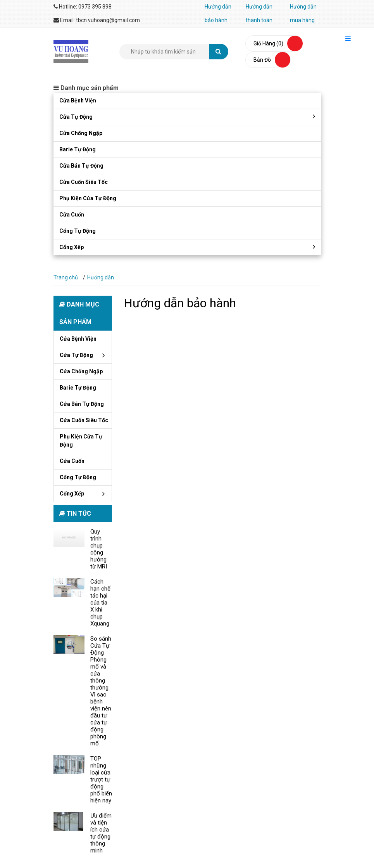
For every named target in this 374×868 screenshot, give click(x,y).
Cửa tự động (76, 117)
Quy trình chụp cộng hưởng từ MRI (99, 549)
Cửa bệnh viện (78, 100)
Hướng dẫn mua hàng (303, 13)
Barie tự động (78, 149)
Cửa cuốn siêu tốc (84, 182)
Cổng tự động (78, 231)
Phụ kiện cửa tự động (88, 198)
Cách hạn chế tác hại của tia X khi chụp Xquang (100, 603)
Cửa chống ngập (81, 133)
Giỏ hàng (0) (268, 43)
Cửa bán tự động (81, 166)
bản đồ (262, 60)
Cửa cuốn (72, 215)
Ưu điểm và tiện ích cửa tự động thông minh (101, 833)
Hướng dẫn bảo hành (218, 13)
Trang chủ (66, 277)
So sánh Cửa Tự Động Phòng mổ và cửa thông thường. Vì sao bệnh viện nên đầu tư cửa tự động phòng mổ (101, 691)
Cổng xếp (72, 247)
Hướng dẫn (101, 277)
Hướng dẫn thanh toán (259, 13)
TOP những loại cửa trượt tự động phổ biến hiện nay (101, 780)
